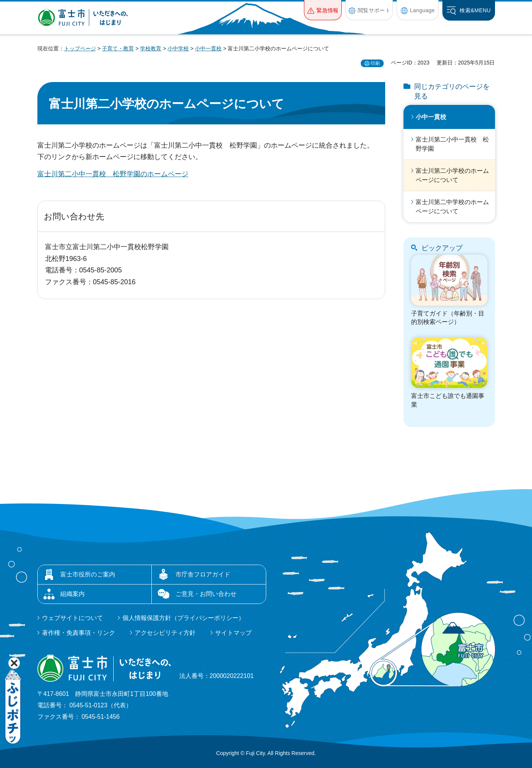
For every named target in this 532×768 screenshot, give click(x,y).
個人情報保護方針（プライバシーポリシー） (183, 618)
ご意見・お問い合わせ (206, 594)
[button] (323, 10)
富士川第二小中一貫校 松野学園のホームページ (113, 174)
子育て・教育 (118, 48)
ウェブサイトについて (72, 618)
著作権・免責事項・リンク (79, 633)
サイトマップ (233, 633)
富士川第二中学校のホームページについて (452, 207)
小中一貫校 (208, 48)
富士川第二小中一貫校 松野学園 (452, 144)
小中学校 (178, 48)
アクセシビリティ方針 (165, 633)
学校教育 (151, 48)
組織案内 (72, 594)
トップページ (80, 48)
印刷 (375, 63)
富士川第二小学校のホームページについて (452, 175)
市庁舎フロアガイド (203, 574)
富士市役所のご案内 (88, 574)
